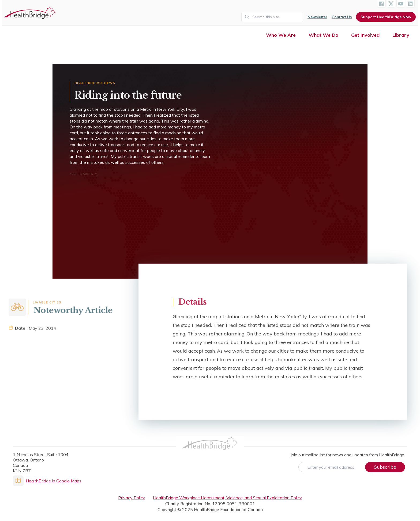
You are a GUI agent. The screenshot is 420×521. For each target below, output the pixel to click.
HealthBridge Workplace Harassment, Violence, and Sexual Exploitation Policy (228, 498)
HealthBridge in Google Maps (47, 481)
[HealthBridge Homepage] (210, 449)
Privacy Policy (132, 498)
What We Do (323, 35)
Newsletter (317, 17)
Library (401, 35)
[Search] (272, 17)
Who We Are (281, 35)
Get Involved (365, 35)
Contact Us (342, 17)
